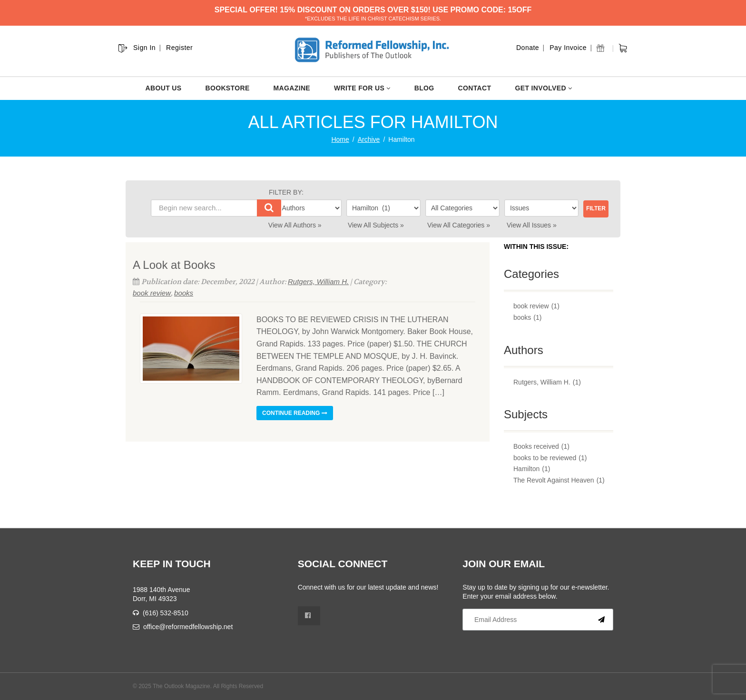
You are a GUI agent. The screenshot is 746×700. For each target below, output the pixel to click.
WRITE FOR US (362, 88)
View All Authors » (295, 225)
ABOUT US (164, 88)
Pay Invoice (568, 48)
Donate (528, 48)
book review (152, 293)
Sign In (144, 48)
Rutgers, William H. (318, 281)
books (184, 293)
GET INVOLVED (543, 88)
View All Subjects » (376, 225)
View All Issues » (532, 225)
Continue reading (295, 413)
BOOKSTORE (227, 88)
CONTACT (475, 88)
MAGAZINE (292, 88)
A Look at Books (174, 265)
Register (179, 48)
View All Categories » (459, 225)
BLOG (424, 88)
